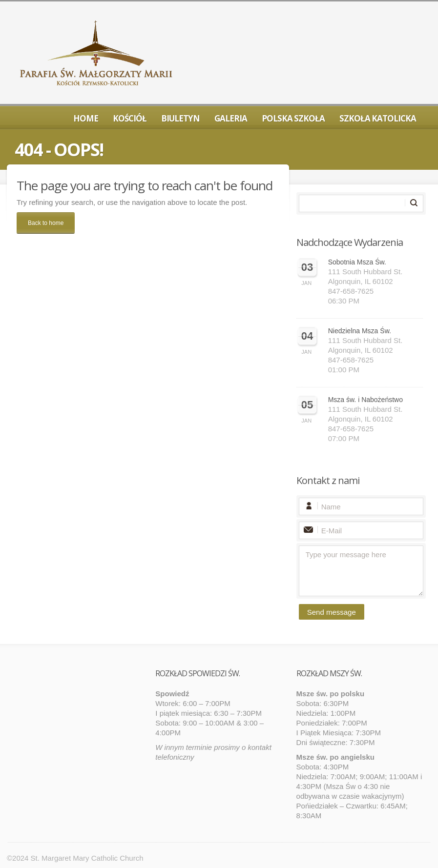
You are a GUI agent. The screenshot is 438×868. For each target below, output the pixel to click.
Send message (332, 612)
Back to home (46, 223)
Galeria (231, 118)
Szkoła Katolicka (378, 118)
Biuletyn (180, 118)
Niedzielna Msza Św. (360, 331)
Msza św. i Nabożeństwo (365, 400)
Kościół (130, 118)
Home (86, 118)
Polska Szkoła (293, 118)
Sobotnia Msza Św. (357, 262)
